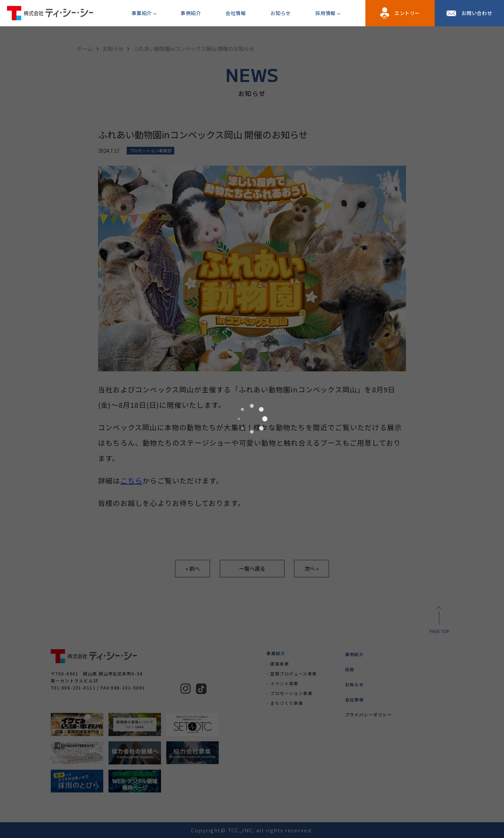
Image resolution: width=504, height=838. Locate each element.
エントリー (407, 13)
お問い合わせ (477, 13)
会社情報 (236, 13)
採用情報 (325, 13)
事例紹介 (191, 13)
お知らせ (281, 13)
